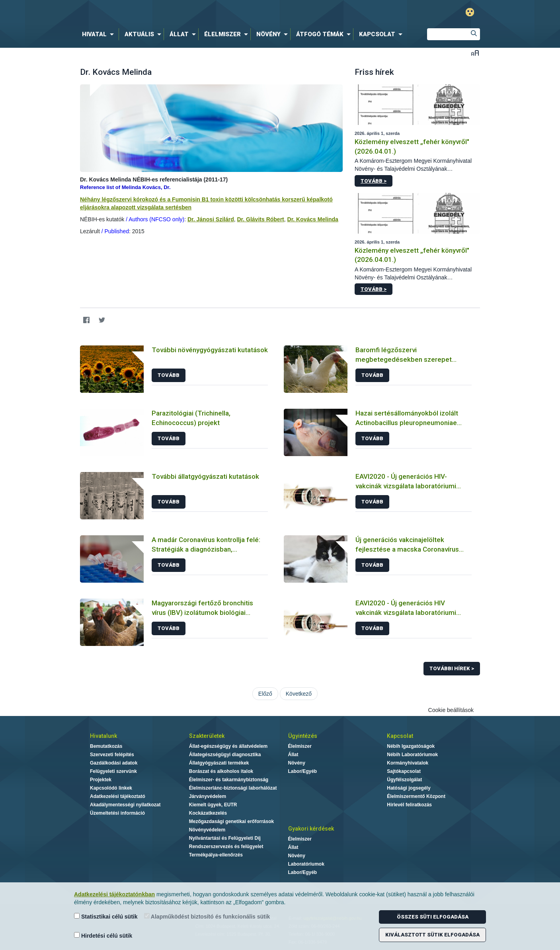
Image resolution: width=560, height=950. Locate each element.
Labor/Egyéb (303, 771)
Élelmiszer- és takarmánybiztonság (229, 780)
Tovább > (374, 181)
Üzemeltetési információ (117, 813)
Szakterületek (207, 736)
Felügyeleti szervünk (113, 771)
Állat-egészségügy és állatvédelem (228, 746)
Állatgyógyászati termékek (219, 763)
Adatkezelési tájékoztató (118, 796)
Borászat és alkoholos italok (221, 771)
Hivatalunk (103, 736)
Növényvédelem (207, 830)
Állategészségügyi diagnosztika (225, 755)
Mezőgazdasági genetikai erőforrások (231, 821)
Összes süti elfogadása (433, 917)
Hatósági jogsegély (409, 788)
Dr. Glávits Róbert (260, 219)
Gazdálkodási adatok (114, 763)
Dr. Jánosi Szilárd (211, 219)
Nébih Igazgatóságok (411, 746)
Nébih (195, 13)
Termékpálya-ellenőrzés (216, 855)
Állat (293, 755)
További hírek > (452, 668)
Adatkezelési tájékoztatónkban (114, 894)
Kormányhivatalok (408, 763)
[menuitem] (100, 34)
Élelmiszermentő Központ (416, 796)
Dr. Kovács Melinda (313, 219)
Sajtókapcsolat (404, 771)
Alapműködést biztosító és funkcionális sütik (207, 916)
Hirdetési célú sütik (103, 935)
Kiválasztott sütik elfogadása (432, 935)
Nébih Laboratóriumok (412, 755)
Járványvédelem (208, 796)
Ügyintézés (303, 736)
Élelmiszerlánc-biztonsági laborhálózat (233, 788)
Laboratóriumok (306, 864)
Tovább (169, 375)
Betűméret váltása (475, 53)
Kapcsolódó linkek (111, 788)
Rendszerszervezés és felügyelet (226, 847)
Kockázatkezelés (208, 813)
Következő (299, 694)
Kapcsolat (400, 736)
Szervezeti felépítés (112, 755)
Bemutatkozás (106, 746)
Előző (265, 694)
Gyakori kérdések (311, 829)
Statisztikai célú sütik (106, 916)
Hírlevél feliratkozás (409, 805)
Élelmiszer (300, 746)
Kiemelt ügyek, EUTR (213, 805)
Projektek (101, 780)
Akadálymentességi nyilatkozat (125, 805)
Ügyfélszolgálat (404, 780)
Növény (297, 763)
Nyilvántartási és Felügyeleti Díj (225, 838)
